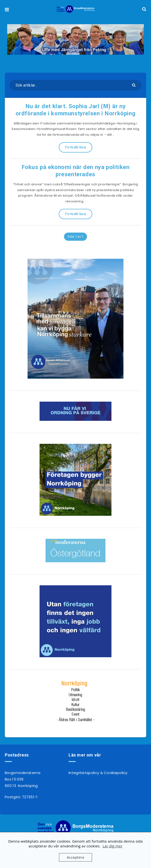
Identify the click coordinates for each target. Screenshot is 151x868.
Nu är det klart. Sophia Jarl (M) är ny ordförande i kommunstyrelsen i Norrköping (76, 110)
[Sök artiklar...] (75, 85)
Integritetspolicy (84, 773)
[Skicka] (134, 85)
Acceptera (75, 857)
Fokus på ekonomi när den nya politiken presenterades (76, 171)
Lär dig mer (113, 846)
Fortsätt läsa (75, 147)
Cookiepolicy (116, 773)
